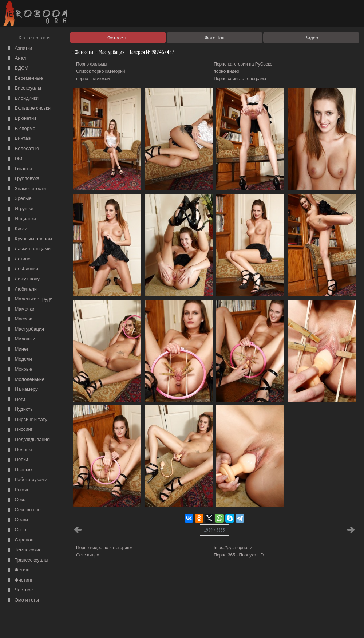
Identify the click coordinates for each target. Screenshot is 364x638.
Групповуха (23, 179)
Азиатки (19, 48)
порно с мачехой (93, 79)
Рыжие (18, 490)
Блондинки (22, 99)
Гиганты (19, 169)
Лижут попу (23, 279)
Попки (17, 460)
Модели (19, 359)
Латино (18, 259)
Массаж (19, 319)
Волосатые (23, 149)
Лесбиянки (22, 269)
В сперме (21, 129)
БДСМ (17, 68)
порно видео (226, 71)
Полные (19, 450)
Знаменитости (26, 189)
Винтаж (19, 139)
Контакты (126, 624)
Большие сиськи (28, 108)
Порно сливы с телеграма (240, 79)
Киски (17, 229)
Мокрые (19, 369)
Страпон (20, 540)
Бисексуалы (24, 88)
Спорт (17, 530)
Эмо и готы (23, 600)
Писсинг (19, 430)
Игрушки (20, 209)
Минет (17, 349)
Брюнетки (21, 119)
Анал (16, 58)
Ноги (16, 400)
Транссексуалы (27, 560)
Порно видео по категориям (104, 548)
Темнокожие (24, 550)
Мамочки (20, 309)
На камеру (22, 389)
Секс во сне (23, 510)
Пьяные (19, 470)
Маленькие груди (29, 299)
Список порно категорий (101, 71)
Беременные (25, 78)
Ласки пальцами (28, 249)
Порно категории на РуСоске (243, 64)
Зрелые (19, 199)
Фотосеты (81, 52)
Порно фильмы (92, 64)
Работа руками (27, 480)
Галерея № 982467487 (149, 52)
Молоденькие (25, 380)
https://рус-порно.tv (233, 548)
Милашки (21, 339)
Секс (16, 500)
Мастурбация (25, 329)
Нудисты (20, 409)
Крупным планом (29, 239)
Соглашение (101, 624)
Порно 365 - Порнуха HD (239, 555)
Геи (14, 159)
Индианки (21, 219)
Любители (21, 289)
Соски (17, 520)
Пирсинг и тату (27, 420)
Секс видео (88, 555)
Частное (20, 590)
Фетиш (18, 570)
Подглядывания (28, 440)
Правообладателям (67, 624)
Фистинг (19, 580)
